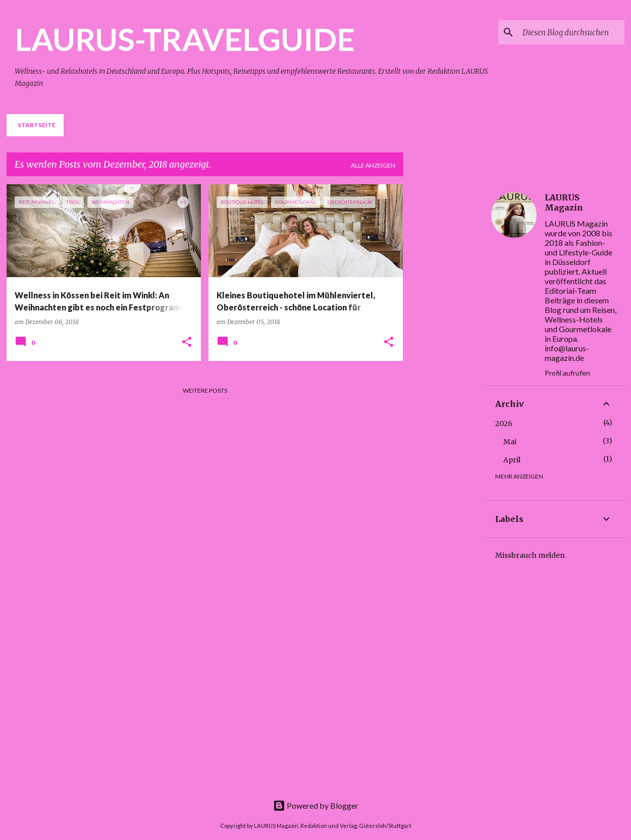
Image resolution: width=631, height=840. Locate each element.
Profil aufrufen (567, 373)
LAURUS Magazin (564, 202)
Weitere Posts (205, 390)
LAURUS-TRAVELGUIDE (185, 39)
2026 (504, 424)
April (512, 460)
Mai (510, 442)
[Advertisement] (451, 336)
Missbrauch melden (530, 555)
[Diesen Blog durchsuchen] (571, 32)
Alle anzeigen (373, 165)
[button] (187, 343)
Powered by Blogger (316, 805)
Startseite (37, 125)
